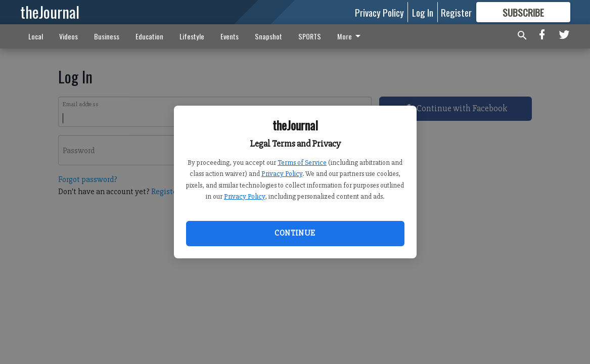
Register (456, 12)
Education (149, 36)
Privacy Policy (282, 174)
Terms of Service (302, 163)
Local (36, 36)
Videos (69, 36)
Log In (423, 12)
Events (230, 36)
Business (107, 36)
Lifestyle (192, 36)
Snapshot (268, 36)
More (351, 36)
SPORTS (310, 36)
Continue (295, 233)
